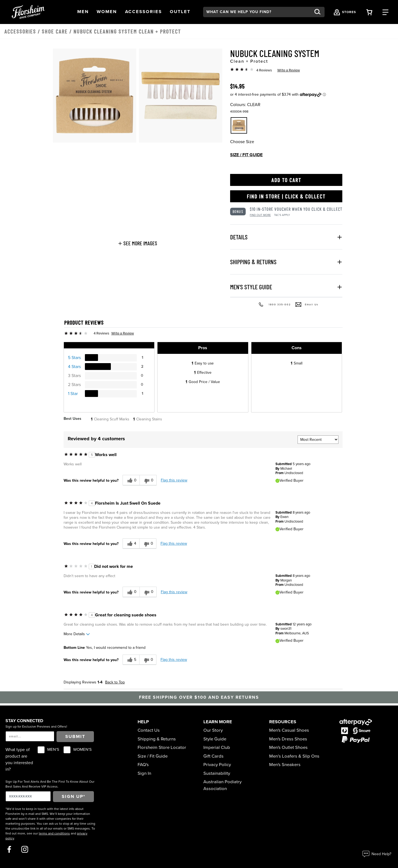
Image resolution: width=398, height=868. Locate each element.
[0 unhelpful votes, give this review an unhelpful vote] (148, 480)
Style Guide (215, 739)
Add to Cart (286, 180)
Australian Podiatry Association (222, 785)
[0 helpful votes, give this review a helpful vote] (131, 480)
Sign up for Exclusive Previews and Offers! (36, 727)
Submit (75, 737)
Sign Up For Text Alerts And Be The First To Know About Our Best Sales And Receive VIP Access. (50, 784)
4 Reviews (264, 70)
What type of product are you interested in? (19, 759)
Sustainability (217, 773)
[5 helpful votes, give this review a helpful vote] (131, 660)
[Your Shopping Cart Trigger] (369, 12)
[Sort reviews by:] (318, 440)
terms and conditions (54, 833)
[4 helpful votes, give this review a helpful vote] (131, 544)
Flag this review (174, 480)
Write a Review (289, 70)
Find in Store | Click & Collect (286, 196)
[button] (83, 12)
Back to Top (115, 682)
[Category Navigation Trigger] (385, 12)
